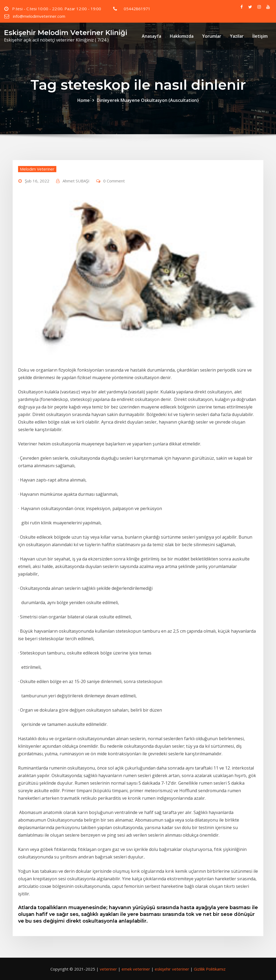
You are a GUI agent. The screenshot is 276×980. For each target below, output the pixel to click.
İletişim (260, 36)
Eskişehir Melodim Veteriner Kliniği (66, 32)
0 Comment (114, 181)
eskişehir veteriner (172, 969)
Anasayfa (151, 36)
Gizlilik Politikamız (210, 969)
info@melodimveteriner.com (39, 16)
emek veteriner (136, 969)
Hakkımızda (182, 36)
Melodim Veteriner (37, 169)
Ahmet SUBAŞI (76, 181)
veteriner (108, 969)
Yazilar (237, 36)
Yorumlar (212, 36)
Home (84, 100)
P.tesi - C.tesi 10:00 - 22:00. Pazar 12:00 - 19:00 (57, 9)
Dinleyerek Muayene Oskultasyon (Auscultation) (148, 100)
